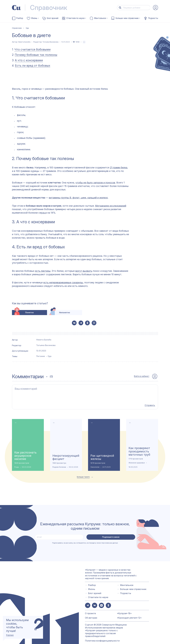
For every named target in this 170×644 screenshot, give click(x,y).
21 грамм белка (119, 168)
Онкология (95, 462)
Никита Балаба (24, 42)
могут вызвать (84, 271)
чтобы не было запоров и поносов (95, 183)
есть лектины (43, 271)
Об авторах (91, 612)
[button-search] (120, 8)
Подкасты (153, 18)
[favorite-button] (84, 42)
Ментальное (100, 18)
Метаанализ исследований (111, 206)
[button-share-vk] (74, 323)
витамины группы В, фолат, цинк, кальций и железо (78, 198)
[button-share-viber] (94, 323)
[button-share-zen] (100, 600)
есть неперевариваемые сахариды (63, 282)
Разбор (20, 18)
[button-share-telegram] (81, 323)
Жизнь (34, 18)
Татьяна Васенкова (50, 42)
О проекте (90, 608)
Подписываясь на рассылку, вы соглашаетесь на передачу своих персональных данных (85, 538)
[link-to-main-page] (16, 8)
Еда (50, 356)
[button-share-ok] (87, 323)
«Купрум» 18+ (124, 608)
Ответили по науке (75, 18)
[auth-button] (156, 8)
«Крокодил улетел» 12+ (129, 612)
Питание (41, 356)
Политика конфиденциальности (102, 635)
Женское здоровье (137, 458)
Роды (17, 462)
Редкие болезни (59, 462)
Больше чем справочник (127, 18)
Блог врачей (53, 18)
